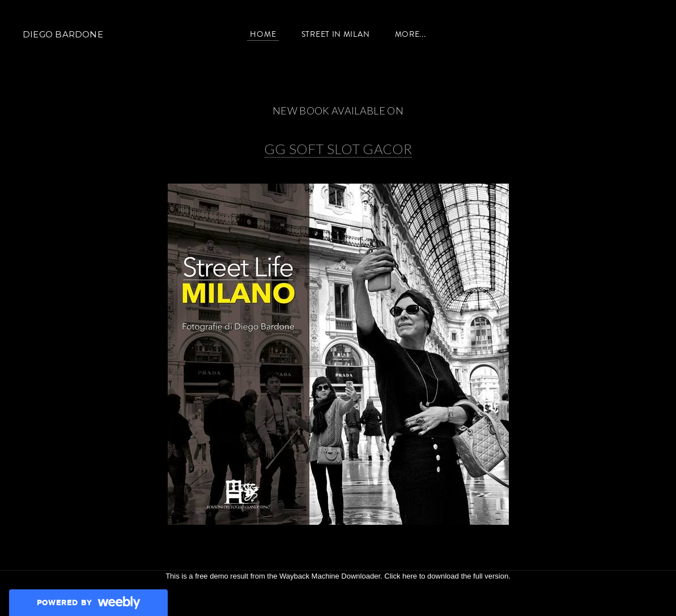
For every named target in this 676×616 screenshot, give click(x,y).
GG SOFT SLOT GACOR (338, 149)
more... (411, 34)
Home (263, 34)
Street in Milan (336, 34)
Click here (401, 576)
